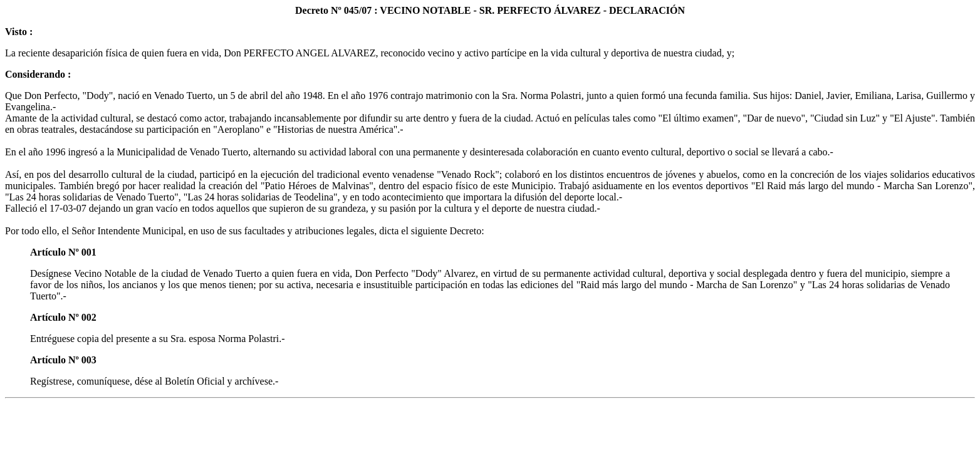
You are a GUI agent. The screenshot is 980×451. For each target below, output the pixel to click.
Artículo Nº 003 (63, 360)
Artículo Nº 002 (63, 317)
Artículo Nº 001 (63, 252)
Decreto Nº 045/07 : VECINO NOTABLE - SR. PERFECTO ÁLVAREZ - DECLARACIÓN (490, 10)
